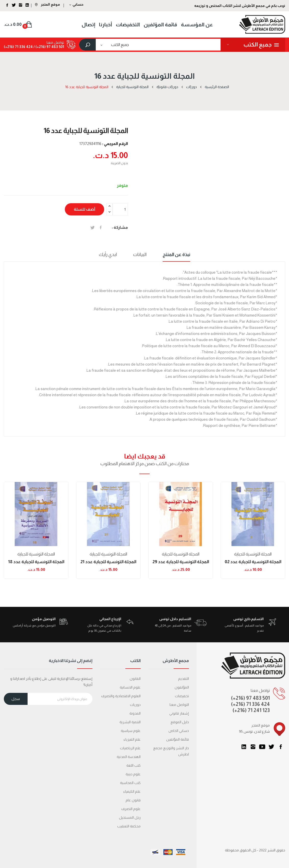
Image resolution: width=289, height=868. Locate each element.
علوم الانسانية (130, 687)
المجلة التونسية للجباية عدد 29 (181, 562)
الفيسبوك (281, 747)
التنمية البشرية (130, 722)
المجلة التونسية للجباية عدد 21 (108, 562)
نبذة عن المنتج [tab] (176, 255)
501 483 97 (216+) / (48, 47)
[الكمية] (120, 209)
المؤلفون (182, 687)
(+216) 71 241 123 (251, 710)
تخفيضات (182, 696)
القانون (135, 679)
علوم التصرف (131, 809)
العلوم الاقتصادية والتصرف (121, 696)
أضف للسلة (85, 209)
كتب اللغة (134, 765)
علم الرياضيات (130, 748)
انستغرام (253, 747)
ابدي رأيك (108, 255)
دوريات (135, 705)
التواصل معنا (179, 705)
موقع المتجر (47, 4)
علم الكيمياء (132, 791)
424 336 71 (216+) (18, 47)
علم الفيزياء (132, 739)
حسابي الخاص (179, 731)
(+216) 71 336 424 (250, 704)
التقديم (184, 679)
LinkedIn (244, 747)
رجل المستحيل (130, 817)
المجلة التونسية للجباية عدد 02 (253, 562)
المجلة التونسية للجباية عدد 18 (36, 562)
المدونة (135, 713)
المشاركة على (101, 227)
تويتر (271, 747)
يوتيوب (262, 747)
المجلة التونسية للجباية (36, 554)
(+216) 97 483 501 (250, 698)
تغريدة (93, 227)
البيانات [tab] (140, 255)
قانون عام (133, 800)
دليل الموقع (180, 722)
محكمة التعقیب (129, 826)
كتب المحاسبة (130, 783)
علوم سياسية (131, 731)
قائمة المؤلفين (178, 739)
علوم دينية (133, 774)
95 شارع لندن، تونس (254, 731)
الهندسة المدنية (129, 757)
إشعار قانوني (179, 713)
